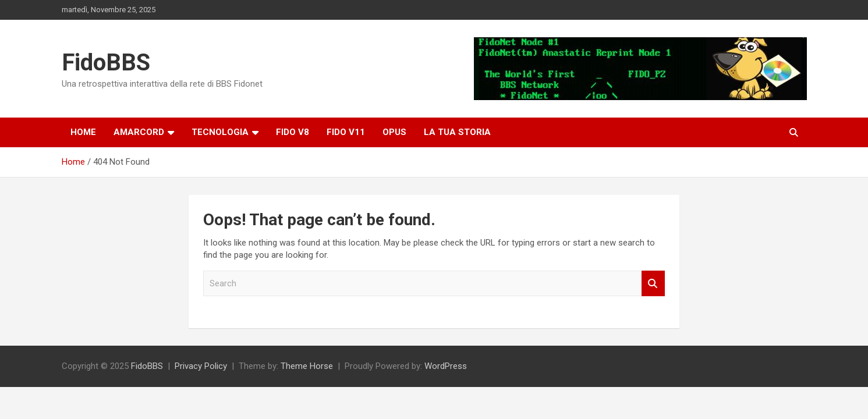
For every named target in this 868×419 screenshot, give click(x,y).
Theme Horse (307, 366)
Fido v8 (293, 132)
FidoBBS (106, 63)
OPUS (394, 132)
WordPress (446, 366)
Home (83, 132)
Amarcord (139, 132)
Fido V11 (346, 132)
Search (653, 284)
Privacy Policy (201, 366)
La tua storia (457, 132)
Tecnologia (220, 132)
